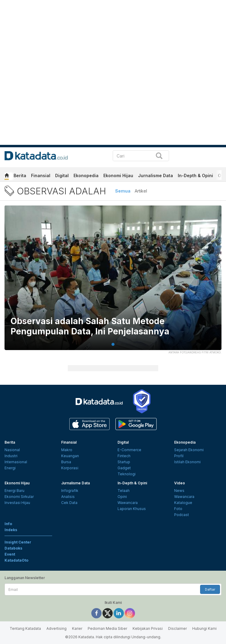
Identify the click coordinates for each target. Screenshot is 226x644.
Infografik (70, 491)
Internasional (16, 462)
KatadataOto (16, 560)
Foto (178, 509)
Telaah (124, 491)
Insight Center (18, 542)
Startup (124, 462)
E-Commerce (129, 450)
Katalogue (183, 503)
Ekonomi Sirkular (19, 497)
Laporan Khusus (132, 509)
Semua (123, 191)
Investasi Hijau (17, 503)
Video (180, 483)
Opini (122, 497)
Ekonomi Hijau (118, 175)
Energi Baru (14, 491)
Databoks (13, 548)
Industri (11, 456)
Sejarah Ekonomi (189, 450)
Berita (20, 175)
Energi (10, 468)
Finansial (41, 175)
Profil (179, 456)
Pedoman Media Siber (107, 628)
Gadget (124, 468)
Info (8, 524)
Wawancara (128, 503)
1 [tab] (113, 344)
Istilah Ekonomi (187, 462)
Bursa (66, 462)
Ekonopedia (86, 175)
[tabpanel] (113, 281)
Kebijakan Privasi (148, 628)
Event (10, 554)
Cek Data (69, 503)
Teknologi (127, 474)
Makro (67, 450)
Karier (77, 628)
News (179, 491)
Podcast (182, 515)
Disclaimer (177, 628)
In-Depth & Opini (195, 175)
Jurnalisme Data (155, 175)
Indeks (11, 530)
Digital (62, 175)
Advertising (56, 628)
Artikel (141, 191)
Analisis (68, 497)
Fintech (124, 456)
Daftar (210, 589)
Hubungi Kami (204, 628)
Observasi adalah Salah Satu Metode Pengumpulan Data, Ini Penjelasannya (90, 326)
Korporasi (70, 468)
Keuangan (70, 456)
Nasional (12, 450)
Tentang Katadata (25, 628)
